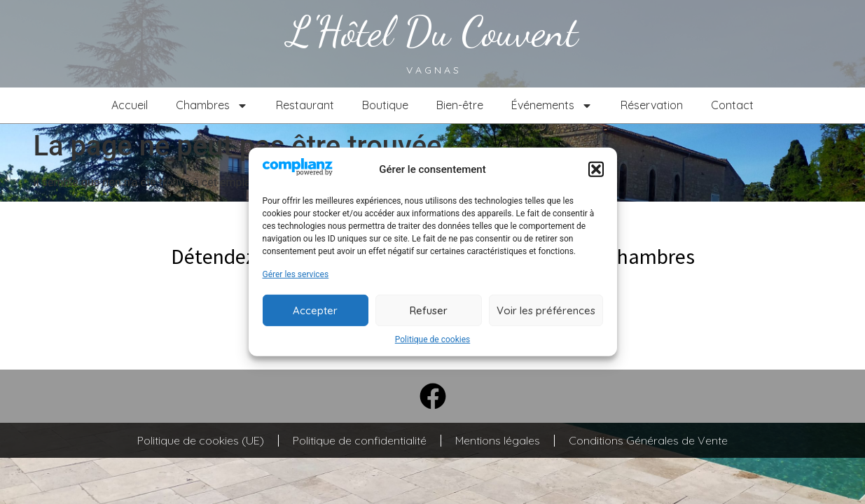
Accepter (315, 310)
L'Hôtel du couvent (432, 31)
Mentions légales (498, 440)
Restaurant (305, 105)
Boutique (385, 105)
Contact (732, 105)
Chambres (212, 106)
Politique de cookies (432, 339)
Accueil (130, 105)
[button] (596, 169)
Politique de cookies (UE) (201, 440)
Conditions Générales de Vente (648, 440)
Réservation (652, 105)
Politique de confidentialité (360, 440)
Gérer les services (296, 274)
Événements (552, 106)
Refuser (429, 310)
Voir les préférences (546, 310)
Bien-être (460, 105)
